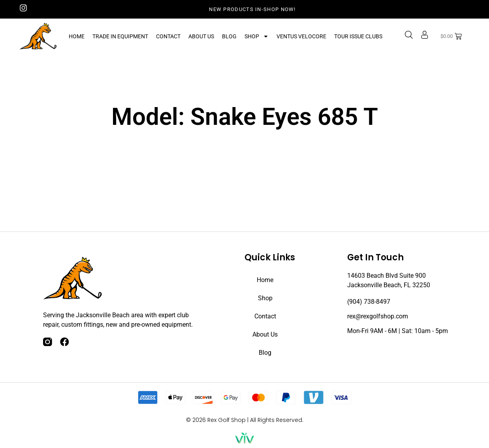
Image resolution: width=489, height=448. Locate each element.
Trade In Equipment (120, 36)
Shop (257, 36)
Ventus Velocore (301, 36)
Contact (168, 36)
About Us (201, 36)
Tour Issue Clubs (358, 36)
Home (77, 36)
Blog (229, 36)
